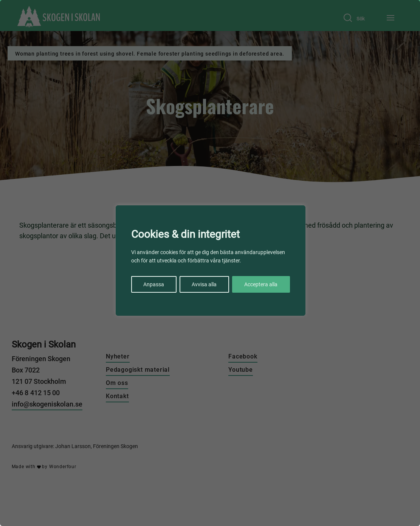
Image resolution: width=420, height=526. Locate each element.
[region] (210, 263)
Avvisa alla (204, 284)
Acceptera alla (261, 284)
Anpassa (154, 284)
